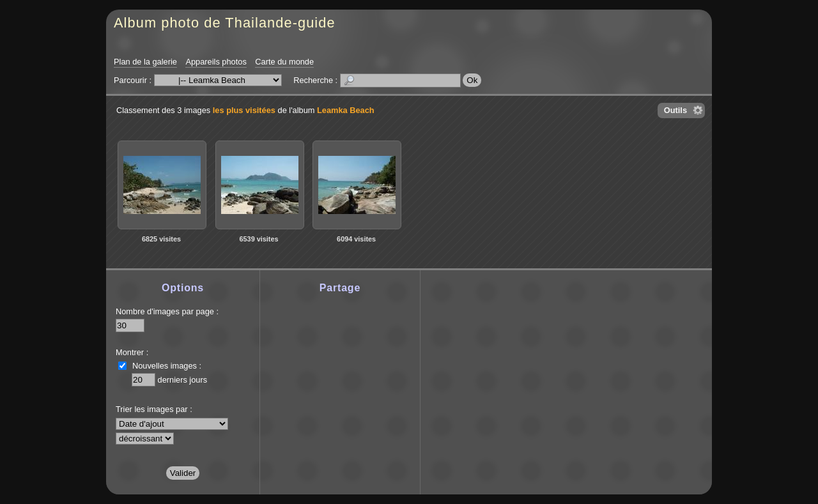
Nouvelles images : (167, 366)
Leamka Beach (346, 110)
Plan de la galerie (145, 62)
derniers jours (183, 380)
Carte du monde (284, 62)
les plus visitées (244, 110)
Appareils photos (216, 62)
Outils (675, 110)
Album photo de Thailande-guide (225, 23)
